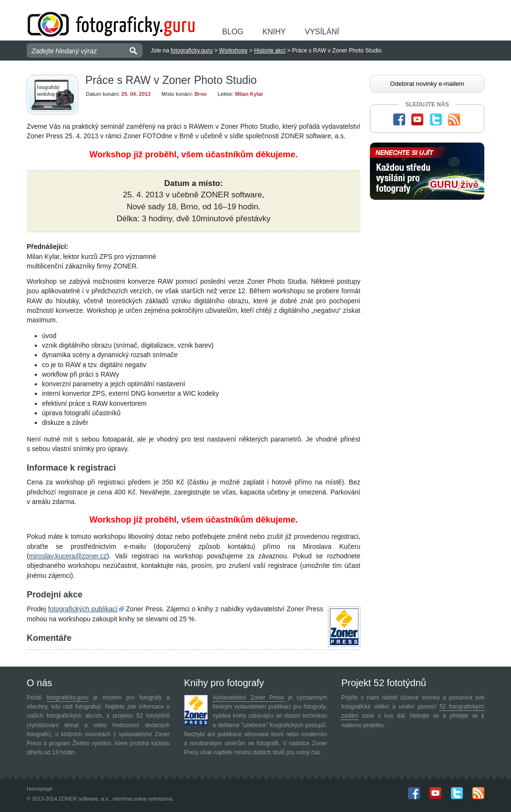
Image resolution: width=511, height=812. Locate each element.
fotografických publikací (83, 609)
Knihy (274, 32)
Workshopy (234, 51)
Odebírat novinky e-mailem (427, 84)
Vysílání (322, 32)
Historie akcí (270, 51)
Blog (233, 32)
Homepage (40, 789)
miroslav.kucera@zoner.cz (68, 556)
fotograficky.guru (192, 51)
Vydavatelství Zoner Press (248, 698)
